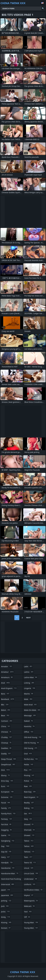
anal (6, 683)
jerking (6, 901)
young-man (31, 922)
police (28, 781)
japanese (7, 895)
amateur (8, 672)
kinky (6, 917)
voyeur (29, 895)
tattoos (30, 852)
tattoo (29, 846)
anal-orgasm (9, 688)
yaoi (28, 912)
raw (28, 786)
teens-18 (30, 863)
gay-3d (6, 852)
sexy (28, 819)
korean (6, 928)
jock (5, 906)
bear (5, 715)
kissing (6, 922)
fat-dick (6, 824)
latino (29, 672)
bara (5, 694)
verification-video (34, 890)
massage (30, 715)
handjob (7, 863)
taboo (29, 841)
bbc (5, 705)
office (29, 732)
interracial (8, 884)
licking (29, 683)
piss (28, 770)
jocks (6, 912)
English (43, 3)
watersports (31, 901)
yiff (27, 917)
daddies (7, 748)
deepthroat (8, 764)
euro (5, 786)
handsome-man (10, 873)
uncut (29, 868)
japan (6, 890)
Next (28, 618)
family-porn (9, 813)
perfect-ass (31, 759)
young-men (31, 928)
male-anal (31, 705)
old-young (31, 748)
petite (29, 764)
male (28, 699)
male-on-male (32, 710)
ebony (6, 775)
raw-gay (30, 792)
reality (29, 803)
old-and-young (33, 737)
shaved (29, 824)
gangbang (8, 841)
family (6, 808)
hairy (6, 857)
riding (29, 808)
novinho (30, 726)
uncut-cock (31, 873)
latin (28, 666)
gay (5, 846)
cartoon (7, 721)
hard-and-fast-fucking (11, 879)
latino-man (31, 677)
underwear (31, 879)
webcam (30, 906)
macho (29, 694)
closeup (6, 743)
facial (6, 803)
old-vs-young (32, 743)
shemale (30, 830)
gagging (7, 830)
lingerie (30, 688)
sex (28, 813)
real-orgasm (32, 797)
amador (7, 666)
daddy (6, 754)
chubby (7, 737)
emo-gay (7, 781)
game (6, 835)
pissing (29, 775)
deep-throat (9, 759)
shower (30, 835)
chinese (6, 732)
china (6, 726)
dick (6, 770)
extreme (7, 797)
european (8, 792)
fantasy (7, 819)
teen (28, 857)
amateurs (7, 677)
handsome (8, 868)
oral (28, 754)
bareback (8, 699)
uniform (30, 884)
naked (29, 721)
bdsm (6, 710)
